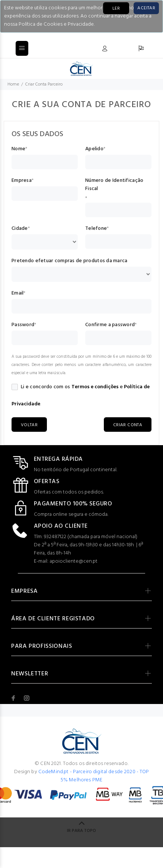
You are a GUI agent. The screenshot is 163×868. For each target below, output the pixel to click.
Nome (18, 149)
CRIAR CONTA (128, 425)
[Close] (146, 8)
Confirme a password (110, 325)
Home (13, 84)
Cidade (20, 229)
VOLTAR (29, 425)
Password (23, 325)
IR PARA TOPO (81, 831)
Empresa (22, 181)
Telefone (96, 229)
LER (116, 9)
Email (17, 293)
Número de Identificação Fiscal (114, 185)
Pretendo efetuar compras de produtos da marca (70, 261)
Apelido (94, 149)
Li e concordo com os (41, 387)
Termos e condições (95, 387)
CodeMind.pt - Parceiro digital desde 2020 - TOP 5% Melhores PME (94, 776)
